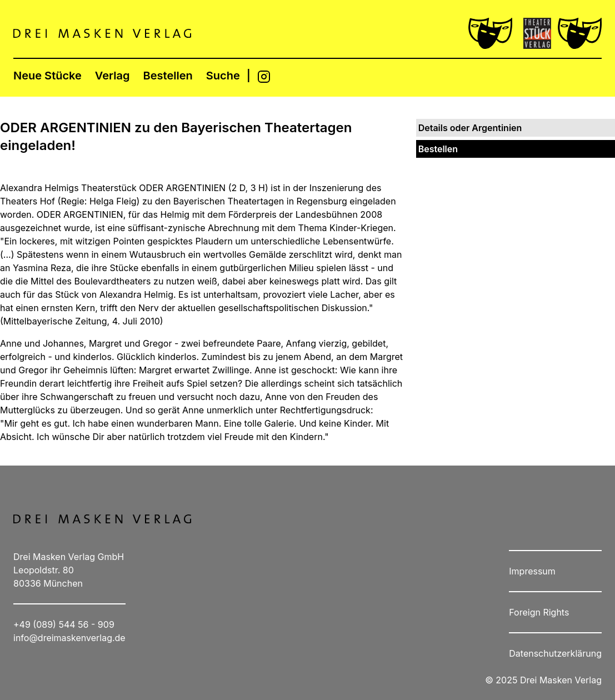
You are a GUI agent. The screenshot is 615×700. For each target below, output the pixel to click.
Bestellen (168, 76)
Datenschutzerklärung (555, 653)
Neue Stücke (47, 76)
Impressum (532, 571)
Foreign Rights (539, 612)
